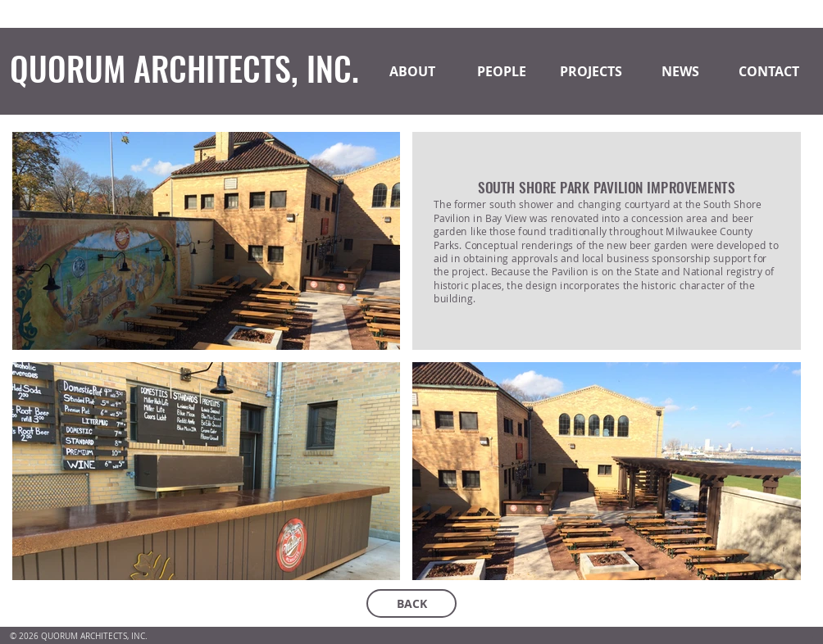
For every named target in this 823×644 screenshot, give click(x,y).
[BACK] (411, 603)
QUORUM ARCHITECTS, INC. (184, 68)
